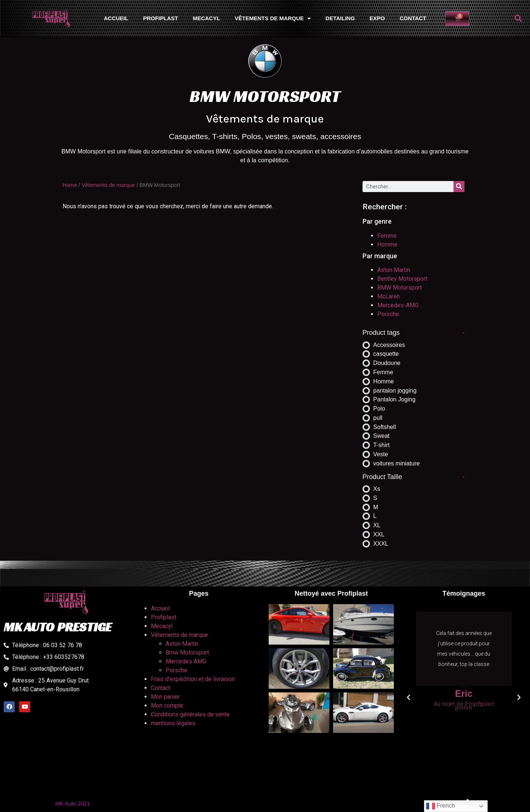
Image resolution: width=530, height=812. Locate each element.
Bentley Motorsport (402, 279)
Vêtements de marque (273, 19)
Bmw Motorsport (187, 653)
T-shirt (381, 445)
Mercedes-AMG (398, 305)
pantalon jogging (395, 391)
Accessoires (389, 345)
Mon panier (165, 697)
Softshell (384, 427)
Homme (387, 244)
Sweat (381, 436)
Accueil (116, 18)
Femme (387, 236)
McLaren (388, 296)
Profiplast (161, 18)
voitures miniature (396, 463)
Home (70, 185)
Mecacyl (206, 18)
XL (377, 525)
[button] (518, 18)
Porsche (388, 314)
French (441, 806)
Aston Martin (394, 270)
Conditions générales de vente (190, 714)
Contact (413, 18)
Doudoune (387, 363)
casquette (386, 354)
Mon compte (167, 705)
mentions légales (173, 723)
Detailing (340, 18)
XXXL (381, 544)
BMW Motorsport (400, 288)
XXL (379, 534)
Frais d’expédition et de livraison (193, 679)
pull (378, 418)
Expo (377, 18)
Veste (381, 454)
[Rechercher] (459, 187)
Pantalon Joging (394, 399)
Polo (379, 409)
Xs (377, 489)
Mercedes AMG (186, 661)
